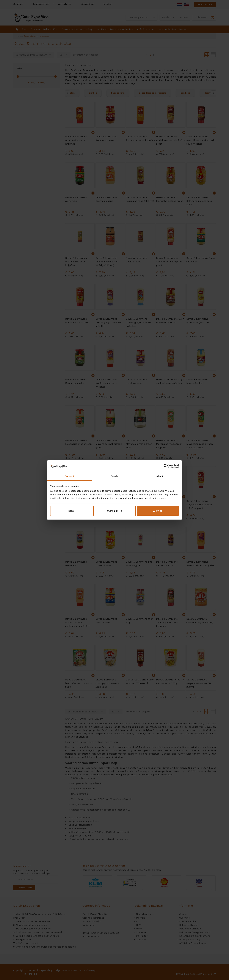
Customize (115, 511)
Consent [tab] (69, 476)
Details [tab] (114, 476)
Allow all (158, 511)
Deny (71, 511)
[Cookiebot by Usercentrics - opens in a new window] (166, 466)
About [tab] (160, 476)
